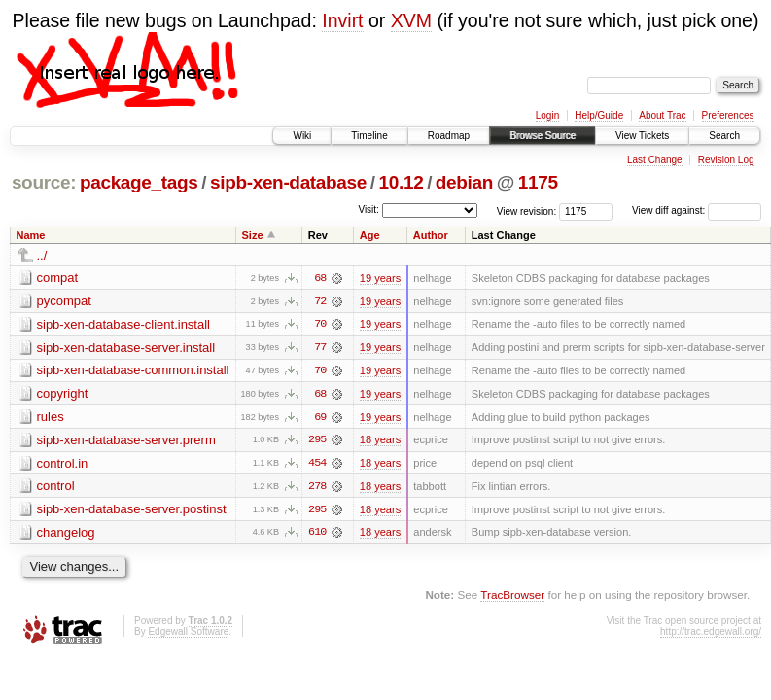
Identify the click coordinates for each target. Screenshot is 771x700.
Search (724, 136)
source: (44, 182)
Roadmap (449, 136)
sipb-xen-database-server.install (126, 348)
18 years (380, 441)
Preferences (728, 115)
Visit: (368, 210)
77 (320, 348)
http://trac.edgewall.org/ (711, 633)
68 (320, 278)
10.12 (402, 182)
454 (317, 465)
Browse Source (543, 136)
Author (431, 235)
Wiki (302, 136)
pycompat (64, 301)
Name (31, 235)
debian (464, 182)
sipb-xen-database (288, 182)
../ (42, 255)
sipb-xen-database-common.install (133, 371)
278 (317, 488)
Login (547, 115)
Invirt (342, 20)
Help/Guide (599, 115)
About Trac (662, 115)
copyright (63, 394)
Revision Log (726, 160)
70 (320, 325)
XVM (411, 20)
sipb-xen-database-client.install (123, 324)
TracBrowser (512, 597)
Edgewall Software (188, 633)
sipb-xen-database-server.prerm (126, 441)
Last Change (655, 160)
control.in (63, 464)
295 (317, 441)
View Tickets (642, 136)
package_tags (139, 182)
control (56, 488)
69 (320, 418)
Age (370, 235)
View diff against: (697, 210)
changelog (66, 534)
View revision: (527, 210)
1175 (538, 182)
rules (51, 418)
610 (317, 535)
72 (320, 301)
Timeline (369, 136)
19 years (380, 278)
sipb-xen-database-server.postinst (132, 511)
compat (58, 278)
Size (252, 235)
